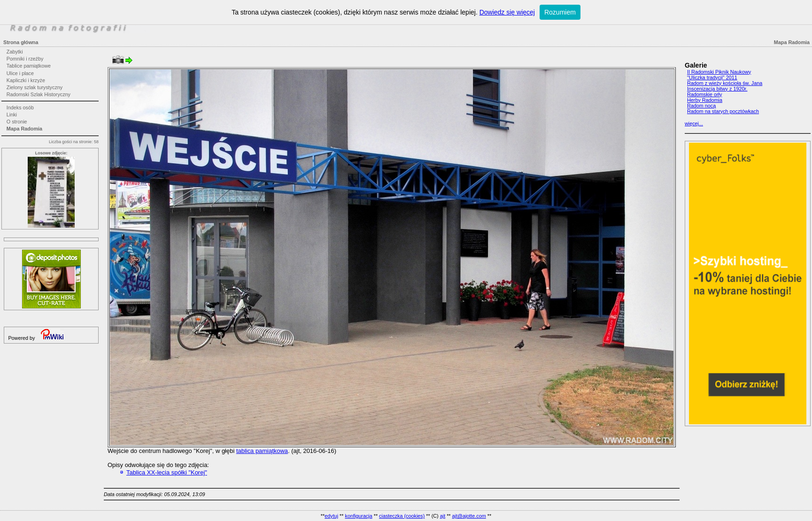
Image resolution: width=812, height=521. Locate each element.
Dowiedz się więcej (507, 12)
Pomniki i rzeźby (25, 59)
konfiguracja (358, 516)
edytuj (331, 516)
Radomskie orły (704, 94)
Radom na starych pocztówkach (723, 111)
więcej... (694, 123)
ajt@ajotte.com (469, 516)
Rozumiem (560, 12)
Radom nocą (701, 106)
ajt (443, 516)
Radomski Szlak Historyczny (39, 94)
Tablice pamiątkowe (29, 66)
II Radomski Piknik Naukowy (719, 72)
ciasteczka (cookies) (402, 516)
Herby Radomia (705, 100)
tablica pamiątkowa (262, 451)
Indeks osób (20, 107)
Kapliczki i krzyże (26, 80)
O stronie (17, 122)
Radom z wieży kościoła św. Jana (725, 83)
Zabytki (15, 52)
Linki (12, 115)
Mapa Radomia (24, 129)
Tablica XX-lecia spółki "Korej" (167, 472)
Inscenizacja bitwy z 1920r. (717, 89)
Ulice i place (20, 73)
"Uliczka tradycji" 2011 (712, 77)
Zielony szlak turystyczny (35, 87)
